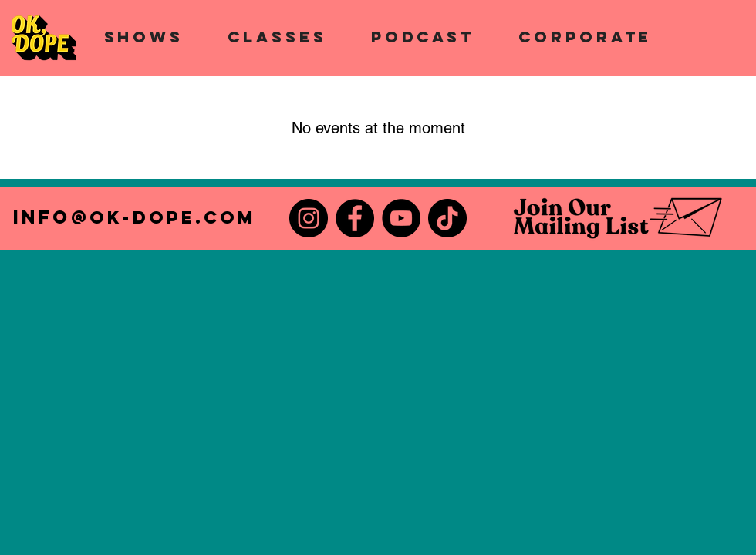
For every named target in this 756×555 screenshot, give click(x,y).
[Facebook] (355, 218)
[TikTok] (447, 218)
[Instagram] (309, 218)
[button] (144, 37)
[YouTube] (401, 218)
